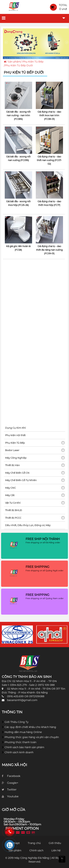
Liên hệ (56, 850)
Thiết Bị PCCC (13, 518)
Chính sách (36, 850)
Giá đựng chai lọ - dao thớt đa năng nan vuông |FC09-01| (49, 250)
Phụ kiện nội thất (15, 435)
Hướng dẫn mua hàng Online (23, 732)
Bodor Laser (12, 450)
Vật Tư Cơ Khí (13, 503)
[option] (17, 635)
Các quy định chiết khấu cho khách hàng (30, 727)
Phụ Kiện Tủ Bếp (33, 62)
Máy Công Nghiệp (16, 458)
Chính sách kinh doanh (19, 752)
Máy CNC (10, 488)
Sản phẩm (14, 62)
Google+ (13, 783)
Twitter (12, 789)
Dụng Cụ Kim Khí (15, 428)
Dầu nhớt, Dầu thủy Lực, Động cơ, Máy (28, 525)
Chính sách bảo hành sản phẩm (24, 747)
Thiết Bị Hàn (12, 465)
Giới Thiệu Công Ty (17, 722)
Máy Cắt (10, 495)
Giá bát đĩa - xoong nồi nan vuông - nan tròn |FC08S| (18, 115)
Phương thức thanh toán (20, 742)
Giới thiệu (55, 843)
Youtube (13, 796)
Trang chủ (34, 843)
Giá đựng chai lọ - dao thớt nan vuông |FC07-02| (49, 160)
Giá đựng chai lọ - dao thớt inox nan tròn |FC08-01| (49, 115)
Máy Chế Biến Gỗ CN (17, 473)
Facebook (14, 776)
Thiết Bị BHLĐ (14, 510)
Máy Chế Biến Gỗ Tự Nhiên (21, 480)
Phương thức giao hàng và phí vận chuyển (32, 737)
